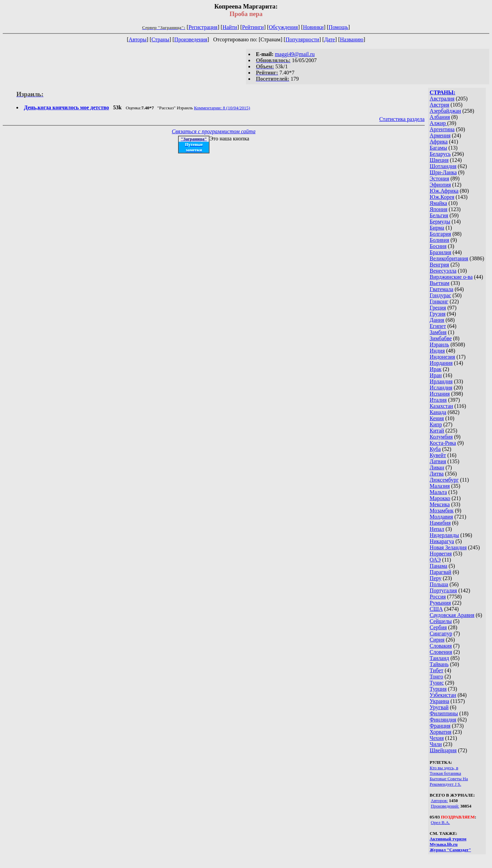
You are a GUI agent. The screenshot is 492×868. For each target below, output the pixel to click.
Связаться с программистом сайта (214, 131)
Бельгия (439, 215)
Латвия (438, 461)
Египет (438, 326)
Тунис (437, 683)
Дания (437, 320)
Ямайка (439, 203)
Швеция (439, 160)
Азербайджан (446, 111)
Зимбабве (441, 338)
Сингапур (441, 633)
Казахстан (441, 406)
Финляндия (443, 720)
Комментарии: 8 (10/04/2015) (222, 108)
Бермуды (440, 222)
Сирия (437, 640)
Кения (437, 418)
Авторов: (439, 801)
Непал (437, 529)
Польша (439, 584)
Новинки (313, 27)
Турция (438, 689)
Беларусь (440, 154)
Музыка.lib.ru (444, 844)
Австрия (440, 105)
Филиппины (444, 713)
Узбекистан (443, 695)
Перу (436, 578)
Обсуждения (283, 27)
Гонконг (439, 301)
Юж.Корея (442, 197)
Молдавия (441, 517)
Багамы (439, 148)
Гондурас (441, 295)
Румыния (440, 603)
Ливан (437, 467)
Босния (438, 246)
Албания (440, 117)
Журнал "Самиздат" (450, 850)
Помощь (338, 27)
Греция (438, 308)
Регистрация (203, 27)
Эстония (440, 178)
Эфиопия (440, 185)
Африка (439, 142)
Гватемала (442, 289)
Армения (440, 135)
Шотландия (443, 166)
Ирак (436, 369)
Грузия (438, 314)
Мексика (440, 504)
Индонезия (442, 357)
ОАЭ (435, 560)
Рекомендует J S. (446, 784)
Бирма (437, 228)
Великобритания (449, 258)
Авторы (137, 39)
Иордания (441, 363)
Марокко (440, 498)
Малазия (440, 486)
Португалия (443, 590)
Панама (439, 566)
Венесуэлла (443, 271)
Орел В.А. (440, 822)
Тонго (436, 677)
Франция (440, 726)
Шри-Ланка (443, 172)
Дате (330, 39)
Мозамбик (442, 511)
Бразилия (441, 252)
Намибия (440, 523)
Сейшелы (441, 621)
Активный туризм (448, 839)
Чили (436, 744)
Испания (440, 394)
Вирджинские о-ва (451, 277)
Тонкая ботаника (446, 773)
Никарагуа (442, 541)
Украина (440, 701)
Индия (437, 351)
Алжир (439, 123)
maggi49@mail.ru (295, 54)
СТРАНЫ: (443, 92)
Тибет (437, 670)
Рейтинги (253, 27)
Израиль (440, 345)
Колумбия (441, 437)
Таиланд (440, 658)
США (436, 609)
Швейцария (443, 750)
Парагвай (441, 572)
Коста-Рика (443, 443)
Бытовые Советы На (449, 779)
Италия (438, 400)
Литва (437, 474)
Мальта (438, 492)
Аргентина (442, 129)
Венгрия (440, 265)
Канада (438, 412)
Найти (230, 27)
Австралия (442, 99)
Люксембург (444, 480)
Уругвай (439, 707)
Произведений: (445, 806)
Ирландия (441, 381)
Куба (435, 449)
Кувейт (438, 455)
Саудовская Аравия (452, 615)
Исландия (441, 388)
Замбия (438, 332)
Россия (438, 597)
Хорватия (441, 732)
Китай (437, 431)
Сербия (438, 627)
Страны (160, 39)
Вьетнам (440, 283)
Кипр (436, 424)
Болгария (441, 234)
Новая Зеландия (448, 547)
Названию (352, 39)
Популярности (302, 39)
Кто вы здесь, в (444, 768)
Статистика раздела (402, 119)
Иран (436, 375)
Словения (441, 652)
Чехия (437, 738)
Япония (439, 209)
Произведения (191, 39)
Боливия (440, 240)
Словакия (441, 646)
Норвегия (441, 554)
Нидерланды (445, 535)
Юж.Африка (444, 191)
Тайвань (439, 664)
